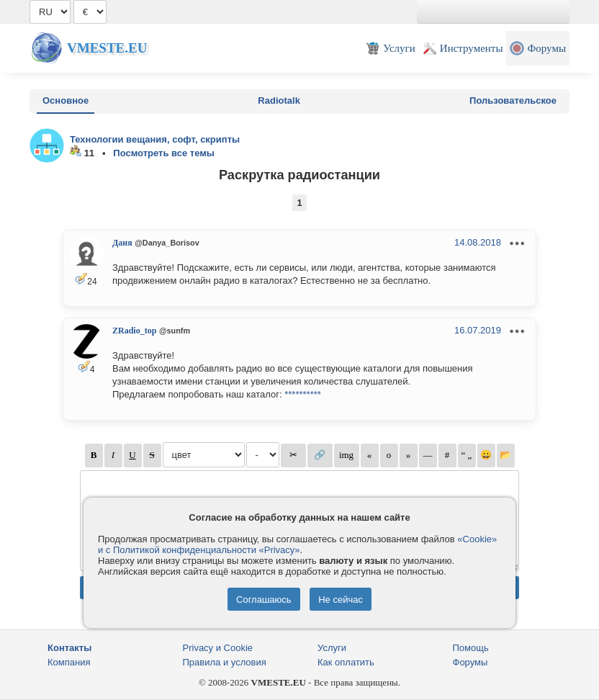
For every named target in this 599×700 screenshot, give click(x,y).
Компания (69, 662)
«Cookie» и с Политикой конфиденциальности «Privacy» (297, 544)
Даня (122, 243)
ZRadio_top (134, 331)
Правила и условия (225, 662)
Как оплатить (346, 662)
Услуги (332, 648)
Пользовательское (513, 100)
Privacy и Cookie (218, 648)
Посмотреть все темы (164, 153)
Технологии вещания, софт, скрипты (155, 139)
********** (303, 394)
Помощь (471, 648)
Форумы (470, 662)
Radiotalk (279, 100)
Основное (66, 100)
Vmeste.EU (107, 48)
